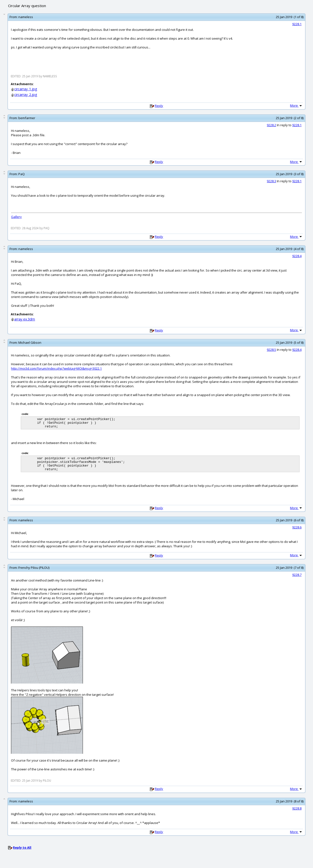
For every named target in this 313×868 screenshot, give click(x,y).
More (296, 105)
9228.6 (297, 532)
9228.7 (297, 580)
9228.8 (297, 813)
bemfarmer (27, 118)
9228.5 (271, 350)
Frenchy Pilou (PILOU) (34, 573)
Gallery (16, 217)
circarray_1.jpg (26, 89)
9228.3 (271, 181)
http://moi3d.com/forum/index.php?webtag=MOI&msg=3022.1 (56, 368)
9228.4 (297, 256)
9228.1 (297, 24)
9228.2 (271, 125)
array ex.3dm (25, 319)
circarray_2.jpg (26, 95)
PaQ (22, 174)
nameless (26, 17)
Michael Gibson (30, 343)
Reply (159, 106)
